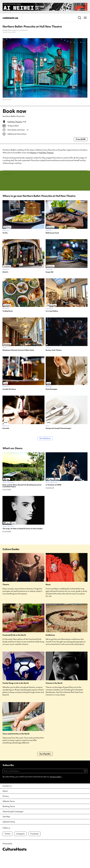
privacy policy (56, 791)
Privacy (6, 810)
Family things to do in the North (16, 697)
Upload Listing (9, 836)
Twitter (8, 848)
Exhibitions (50, 649)
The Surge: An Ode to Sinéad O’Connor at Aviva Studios (23, 543)
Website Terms (9, 815)
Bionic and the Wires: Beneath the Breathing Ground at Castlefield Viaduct (22, 500)
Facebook (35, 848)
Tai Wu (5, 247)
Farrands (6, 442)
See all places (45, 452)
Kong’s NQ (49, 286)
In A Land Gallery (52, 325)
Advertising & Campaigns (13, 825)
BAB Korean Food (52, 247)
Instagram (20, 848)
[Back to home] (10, 18)
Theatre (6, 599)
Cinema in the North (54, 697)
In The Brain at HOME (54, 499)
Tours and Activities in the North (16, 748)
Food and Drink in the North (14, 649)
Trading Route (8, 325)
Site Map (6, 831)
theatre (33, 153)
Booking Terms (9, 820)
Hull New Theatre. (46, 153)
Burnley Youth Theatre (54, 364)
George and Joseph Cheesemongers (58, 442)
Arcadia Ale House (9, 403)
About (5, 805)
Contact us (7, 800)
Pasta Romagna (51, 403)
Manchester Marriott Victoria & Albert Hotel (18, 364)
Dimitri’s (5, 286)
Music (48, 599)
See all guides (45, 768)
